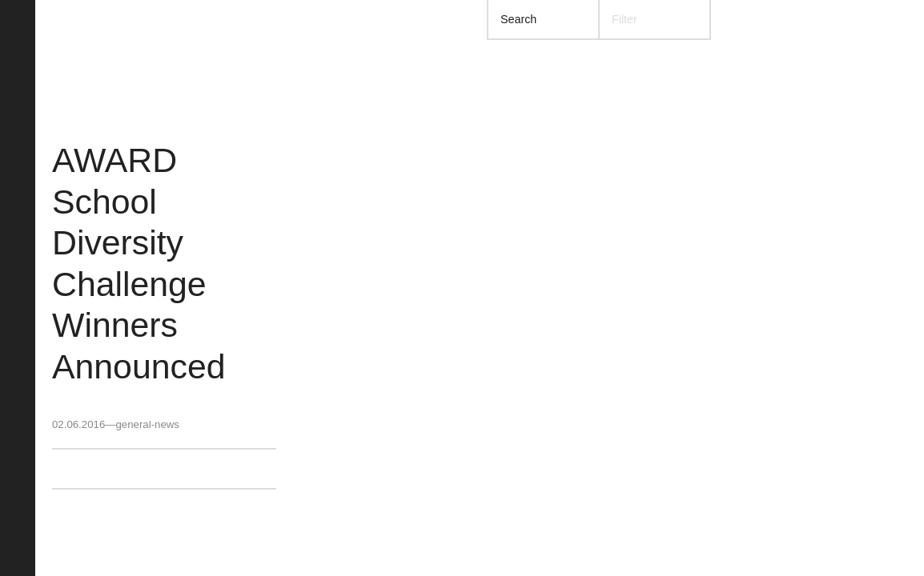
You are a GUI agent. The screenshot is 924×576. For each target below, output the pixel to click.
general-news (147, 424)
